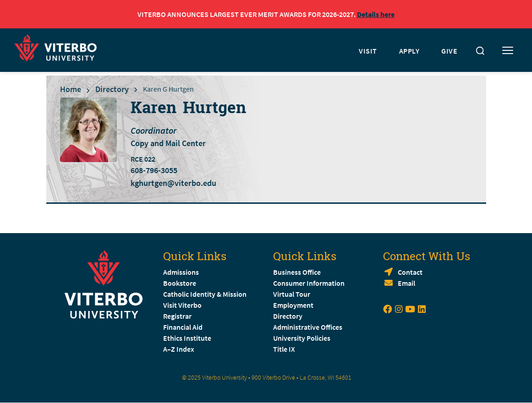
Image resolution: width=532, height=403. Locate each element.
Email (406, 283)
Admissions (181, 272)
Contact (410, 272)
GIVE (449, 51)
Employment (293, 305)
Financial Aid (183, 327)
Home (71, 89)
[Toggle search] (480, 51)
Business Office (297, 272)
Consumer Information (309, 283)
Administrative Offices (308, 327)
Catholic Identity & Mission (205, 294)
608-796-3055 (154, 170)
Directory (112, 89)
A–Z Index (179, 349)
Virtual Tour (292, 294)
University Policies (302, 338)
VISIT (368, 51)
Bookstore (180, 283)
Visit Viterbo (182, 305)
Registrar (177, 316)
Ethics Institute (187, 338)
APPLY (409, 51)
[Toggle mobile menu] (508, 51)
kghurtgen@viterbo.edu (173, 183)
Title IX (284, 349)
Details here (376, 14)
